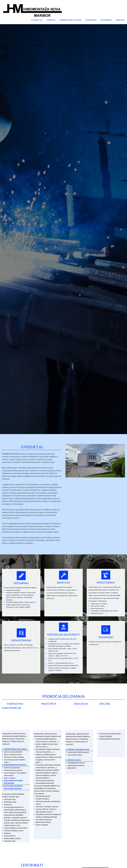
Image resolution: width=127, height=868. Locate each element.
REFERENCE (106, 20)
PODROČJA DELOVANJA (71, 20)
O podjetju (37, 20)
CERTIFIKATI (91, 20)
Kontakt (120, 20)
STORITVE (51, 20)
